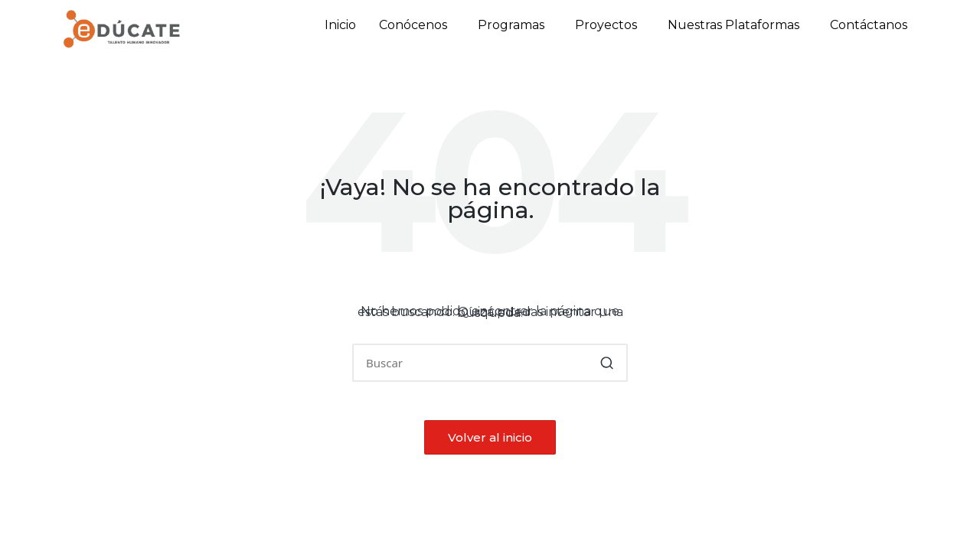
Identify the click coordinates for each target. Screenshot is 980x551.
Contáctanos (869, 25)
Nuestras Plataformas (733, 25)
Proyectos (606, 25)
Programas (511, 25)
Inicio (340, 25)
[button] (417, 25)
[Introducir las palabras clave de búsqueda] (490, 363)
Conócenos (413, 25)
